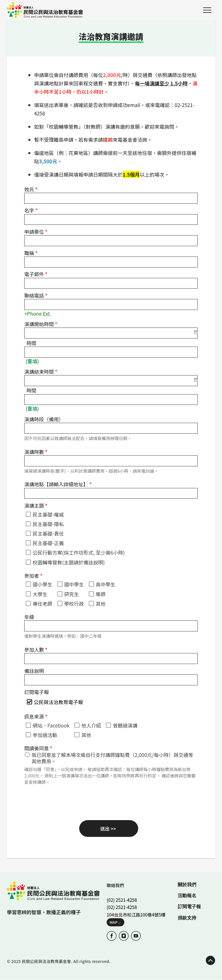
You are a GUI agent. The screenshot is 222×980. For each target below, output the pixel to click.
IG (124, 936)
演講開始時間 (41, 324)
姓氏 (31, 189)
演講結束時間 (41, 372)
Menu (207, 10)
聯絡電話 (36, 295)
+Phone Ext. (38, 314)
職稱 (31, 253)
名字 (31, 210)
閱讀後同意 (38, 748)
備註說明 (34, 671)
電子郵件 (36, 274)
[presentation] (68, 802)
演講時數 (36, 452)
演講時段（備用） (44, 419)
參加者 (33, 576)
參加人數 (36, 649)
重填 (32, 361)
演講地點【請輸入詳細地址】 (58, 484)
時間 (32, 343)
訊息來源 (36, 716)
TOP (210, 960)
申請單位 (36, 232)
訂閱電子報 (37, 692)
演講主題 (36, 505)
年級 (29, 617)
